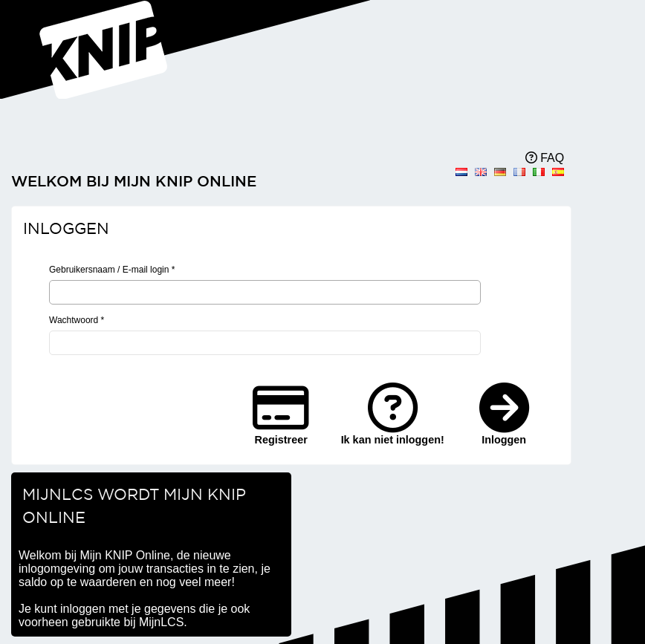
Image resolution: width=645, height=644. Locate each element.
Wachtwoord (77, 320)
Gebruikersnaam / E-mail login (112, 270)
